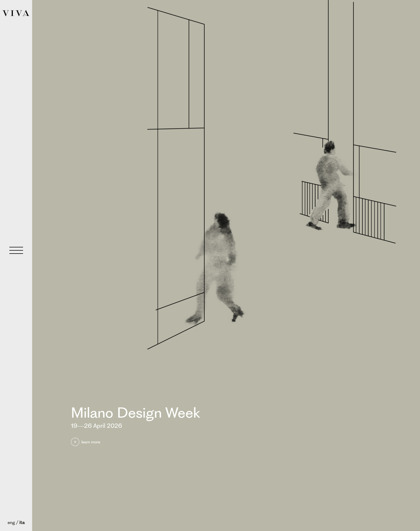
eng (11, 522)
